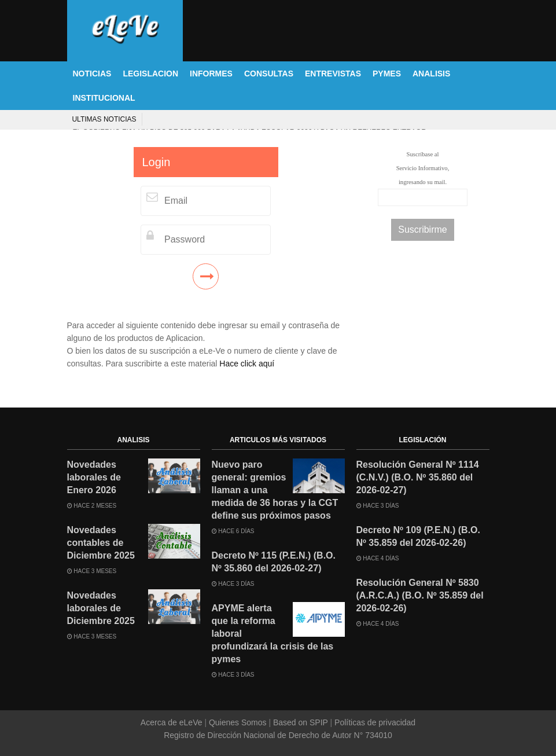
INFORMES (211, 74)
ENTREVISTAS (333, 74)
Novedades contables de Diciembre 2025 (101, 543)
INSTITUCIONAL (104, 98)
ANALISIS (431, 74)
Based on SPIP (300, 722)
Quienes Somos (238, 722)
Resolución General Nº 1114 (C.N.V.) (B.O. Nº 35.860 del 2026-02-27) (418, 477)
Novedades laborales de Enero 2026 (94, 477)
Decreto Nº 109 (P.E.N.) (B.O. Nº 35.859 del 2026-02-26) (419, 536)
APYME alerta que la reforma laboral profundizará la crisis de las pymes (273, 634)
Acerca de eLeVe (173, 722)
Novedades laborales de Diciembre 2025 (101, 608)
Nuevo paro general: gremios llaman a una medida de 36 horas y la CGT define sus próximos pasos (275, 490)
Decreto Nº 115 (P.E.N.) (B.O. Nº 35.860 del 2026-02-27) (274, 562)
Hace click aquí (247, 364)
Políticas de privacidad (374, 722)
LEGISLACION (150, 74)
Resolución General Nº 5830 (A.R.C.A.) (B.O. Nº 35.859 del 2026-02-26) (420, 595)
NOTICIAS (92, 74)
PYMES (387, 74)
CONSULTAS (269, 74)
